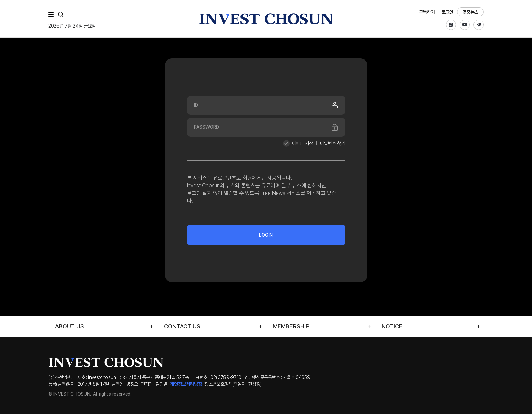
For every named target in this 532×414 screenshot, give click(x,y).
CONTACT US (182, 326)
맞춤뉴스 (470, 12)
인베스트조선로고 (266, 19)
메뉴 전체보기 (52, 15)
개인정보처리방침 (186, 384)
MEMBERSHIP (291, 326)
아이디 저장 (302, 143)
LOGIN (266, 235)
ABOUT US (70, 326)
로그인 (447, 12)
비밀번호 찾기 (333, 143)
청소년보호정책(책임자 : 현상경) (233, 384)
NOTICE (392, 326)
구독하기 (427, 12)
